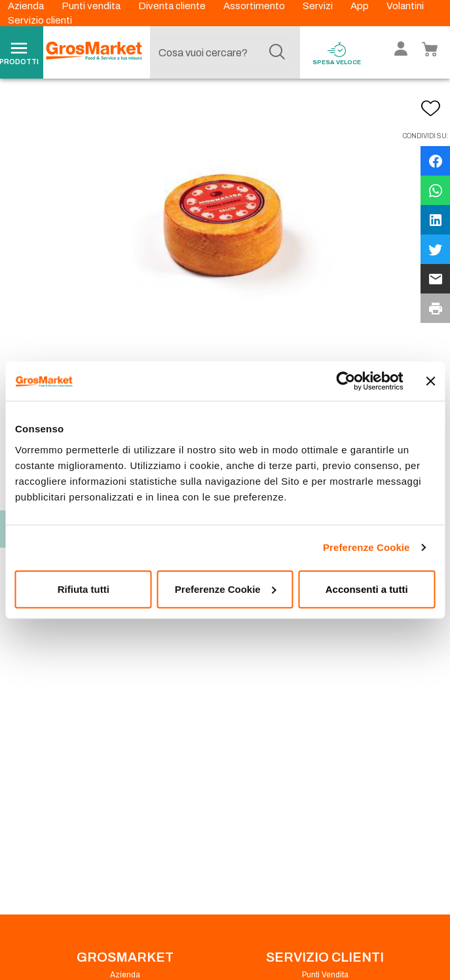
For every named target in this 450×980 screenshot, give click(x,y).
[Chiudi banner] (430, 381)
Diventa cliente (173, 6)
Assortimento (255, 6)
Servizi (319, 6)
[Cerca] (277, 52)
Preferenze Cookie (366, 547)
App (361, 6)
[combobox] (222, 52)
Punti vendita (92, 6)
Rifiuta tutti (84, 589)
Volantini (405, 6)
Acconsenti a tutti (367, 589)
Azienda (27, 6)
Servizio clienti (40, 20)
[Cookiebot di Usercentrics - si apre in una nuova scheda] (346, 381)
